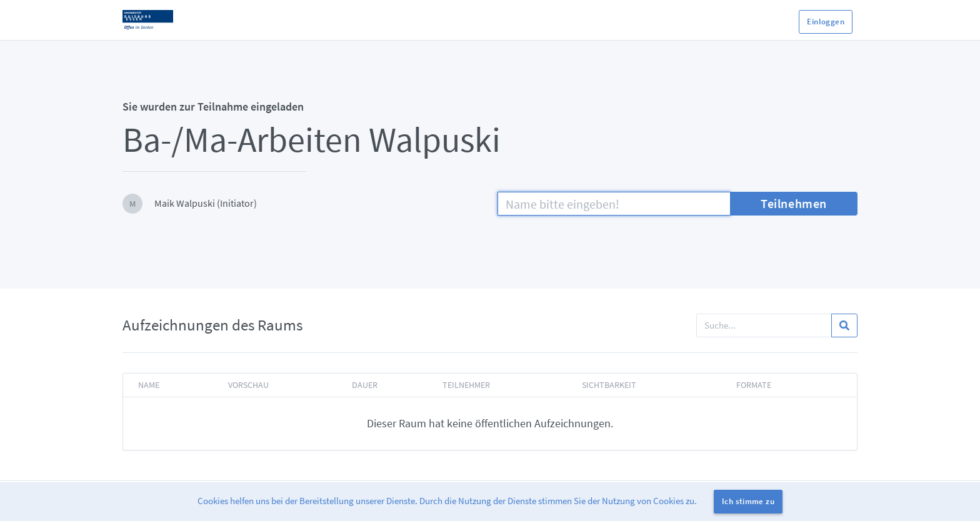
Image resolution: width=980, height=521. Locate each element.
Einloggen (826, 22)
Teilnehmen (794, 203)
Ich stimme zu (748, 501)
